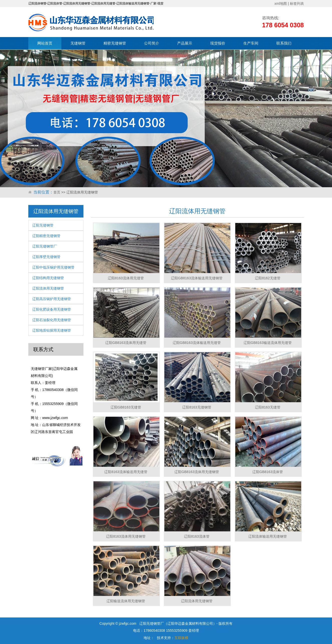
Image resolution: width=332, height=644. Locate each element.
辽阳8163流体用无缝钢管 (126, 536)
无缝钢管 (78, 43)
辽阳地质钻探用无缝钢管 (52, 330)
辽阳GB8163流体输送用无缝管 (197, 343)
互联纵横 (181, 638)
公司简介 (152, 43)
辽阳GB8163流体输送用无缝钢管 (197, 278)
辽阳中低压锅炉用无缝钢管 (53, 267)
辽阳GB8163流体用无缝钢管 (197, 472)
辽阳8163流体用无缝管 (126, 278)
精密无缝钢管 (115, 43)
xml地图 (281, 4)
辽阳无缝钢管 (43, 225)
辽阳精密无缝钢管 (46, 236)
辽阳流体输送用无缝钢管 (268, 536)
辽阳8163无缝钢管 (197, 407)
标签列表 (297, 4)
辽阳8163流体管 (197, 536)
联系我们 (284, 43)
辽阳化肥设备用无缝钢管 (52, 309)
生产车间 (251, 43)
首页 (57, 192)
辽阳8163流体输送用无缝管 (126, 472)
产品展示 (185, 43)
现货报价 (218, 43)
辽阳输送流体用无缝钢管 (126, 601)
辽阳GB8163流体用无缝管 (126, 343)
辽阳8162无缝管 (267, 278)
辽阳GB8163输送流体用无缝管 (267, 343)
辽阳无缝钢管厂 (45, 246)
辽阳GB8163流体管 (267, 472)
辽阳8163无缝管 (267, 407)
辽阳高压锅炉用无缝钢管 (52, 299)
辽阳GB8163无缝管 (126, 407)
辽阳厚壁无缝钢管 (46, 257)
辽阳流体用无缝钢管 (48, 288)
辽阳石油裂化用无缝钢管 (52, 320)
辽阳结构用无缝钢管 (48, 278)
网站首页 (45, 43)
